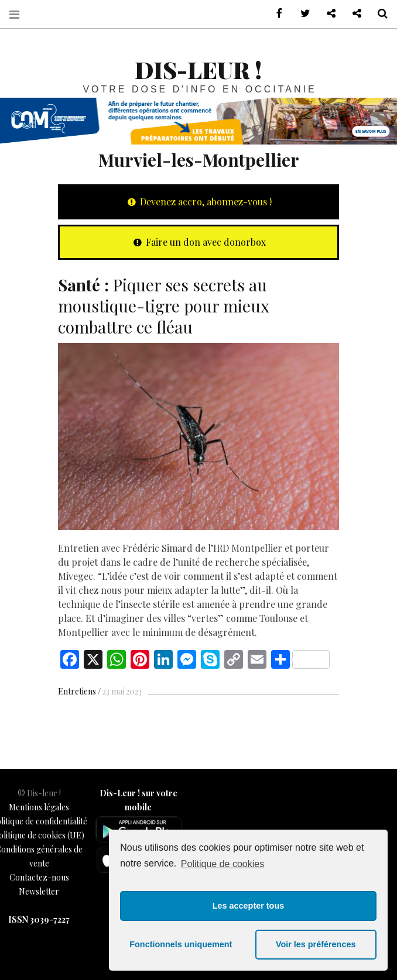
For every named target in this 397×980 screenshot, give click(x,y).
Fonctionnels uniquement (181, 944)
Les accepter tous (248, 906)
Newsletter (39, 891)
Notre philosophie (352, 14)
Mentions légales (39, 807)
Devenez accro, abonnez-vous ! (198, 202)
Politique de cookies (223, 864)
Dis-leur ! (198, 69)
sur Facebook (275, 14)
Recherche (378, 14)
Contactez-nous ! (327, 14)
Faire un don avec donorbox (198, 242)
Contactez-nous (39, 877)
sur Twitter (301, 14)
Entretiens (77, 691)
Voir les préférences (316, 944)
